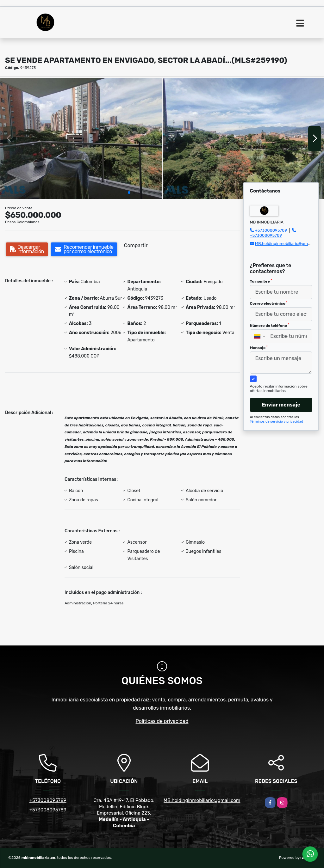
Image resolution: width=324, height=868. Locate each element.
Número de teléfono (270, 326)
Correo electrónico (269, 303)
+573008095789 (271, 230)
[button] (129, 193)
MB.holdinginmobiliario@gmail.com (288, 244)
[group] (81, 138)
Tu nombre (261, 281)
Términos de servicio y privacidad (277, 422)
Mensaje (259, 348)
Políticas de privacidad (162, 721)
